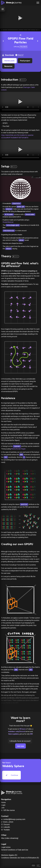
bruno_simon (7, 822)
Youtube (5, 830)
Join (3, 808)
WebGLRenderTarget (18, 449)
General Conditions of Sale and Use (15, 850)
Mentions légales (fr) (9, 855)
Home (3, 802)
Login (3, 805)
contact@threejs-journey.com (13, 819)
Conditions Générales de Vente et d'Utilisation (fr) (20, 858)
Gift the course (8, 810)
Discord (5, 824)
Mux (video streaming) (10, 838)
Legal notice (6, 847)
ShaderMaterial (8, 222)
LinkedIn (6, 827)
